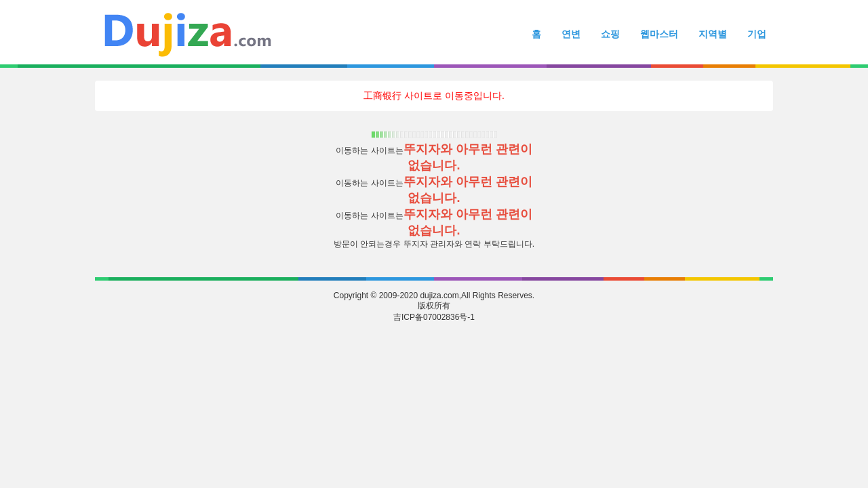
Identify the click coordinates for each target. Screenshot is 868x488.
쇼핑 (610, 34)
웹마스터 (659, 34)
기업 (757, 34)
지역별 (713, 34)
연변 (571, 34)
